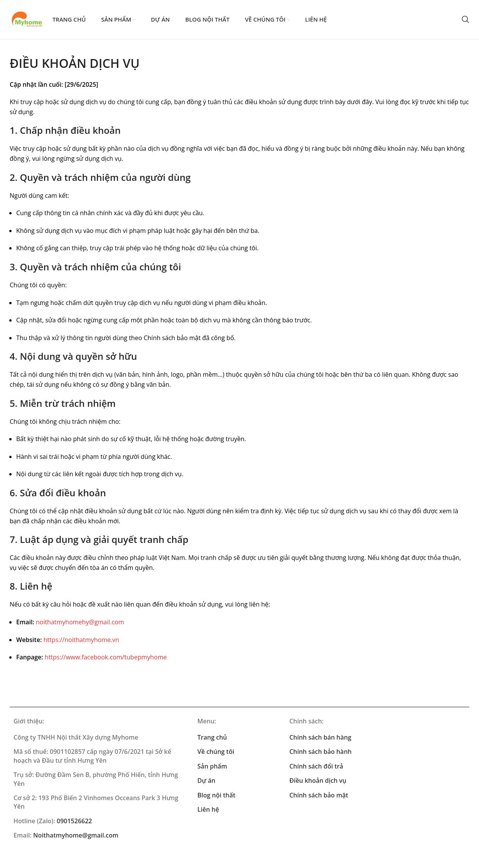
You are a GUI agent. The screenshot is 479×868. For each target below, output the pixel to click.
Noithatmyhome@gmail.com (76, 836)
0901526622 (74, 822)
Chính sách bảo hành (320, 753)
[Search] (466, 20)
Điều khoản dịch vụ (318, 782)
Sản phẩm (212, 767)
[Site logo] (28, 19)
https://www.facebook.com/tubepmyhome (106, 658)
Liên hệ (208, 811)
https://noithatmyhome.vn (81, 641)
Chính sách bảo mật (319, 796)
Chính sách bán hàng (320, 738)
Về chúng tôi (216, 753)
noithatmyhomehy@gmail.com (80, 623)
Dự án (207, 782)
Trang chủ (212, 738)
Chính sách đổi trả (316, 767)
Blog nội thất (216, 796)
